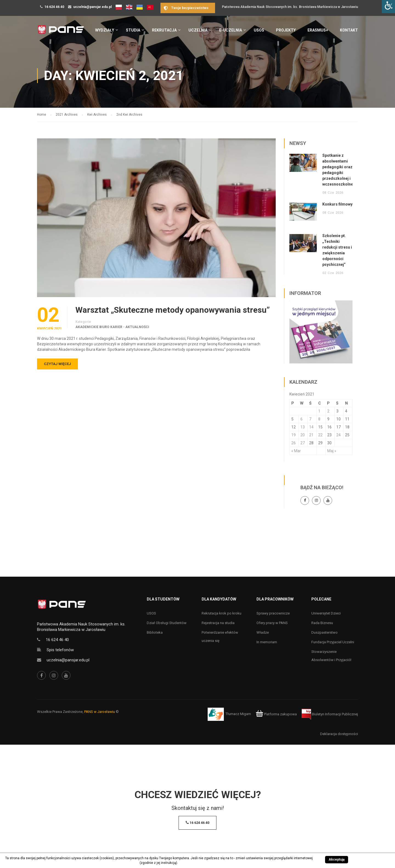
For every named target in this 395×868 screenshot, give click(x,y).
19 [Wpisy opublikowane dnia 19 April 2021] (294, 435)
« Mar (296, 451)
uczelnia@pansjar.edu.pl (92, 7)
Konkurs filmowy (337, 204)
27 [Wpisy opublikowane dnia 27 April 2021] (303, 443)
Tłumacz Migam (238, 714)
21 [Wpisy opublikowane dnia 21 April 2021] (311, 435)
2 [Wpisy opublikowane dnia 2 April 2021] (328, 411)
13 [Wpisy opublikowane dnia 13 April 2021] (303, 427)
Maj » (332, 451)
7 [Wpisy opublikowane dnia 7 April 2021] (310, 419)
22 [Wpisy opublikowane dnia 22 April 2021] (320, 435)
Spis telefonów (60, 650)
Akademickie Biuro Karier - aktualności (112, 327)
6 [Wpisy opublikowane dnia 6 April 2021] (301, 419)
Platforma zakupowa (276, 714)
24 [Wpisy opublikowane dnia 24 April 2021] (338, 435)
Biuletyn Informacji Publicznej (330, 714)
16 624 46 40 (54, 7)
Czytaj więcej (57, 364)
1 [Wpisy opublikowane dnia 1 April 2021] (319, 411)
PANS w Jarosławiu (100, 712)
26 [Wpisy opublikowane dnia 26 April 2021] (294, 443)
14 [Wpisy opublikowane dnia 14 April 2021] (311, 427)
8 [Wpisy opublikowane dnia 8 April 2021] (319, 419)
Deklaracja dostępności (339, 734)
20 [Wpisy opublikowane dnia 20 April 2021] (303, 435)
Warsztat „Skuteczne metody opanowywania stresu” (173, 310)
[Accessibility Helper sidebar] (388, 7)
